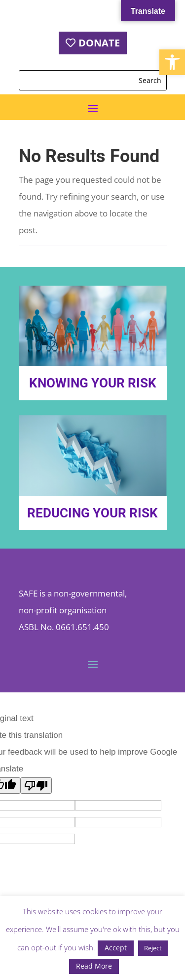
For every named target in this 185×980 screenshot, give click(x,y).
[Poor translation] (36, 786)
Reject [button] (153, 948)
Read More (94, 966)
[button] (172, 62)
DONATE (99, 43)
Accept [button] (116, 948)
